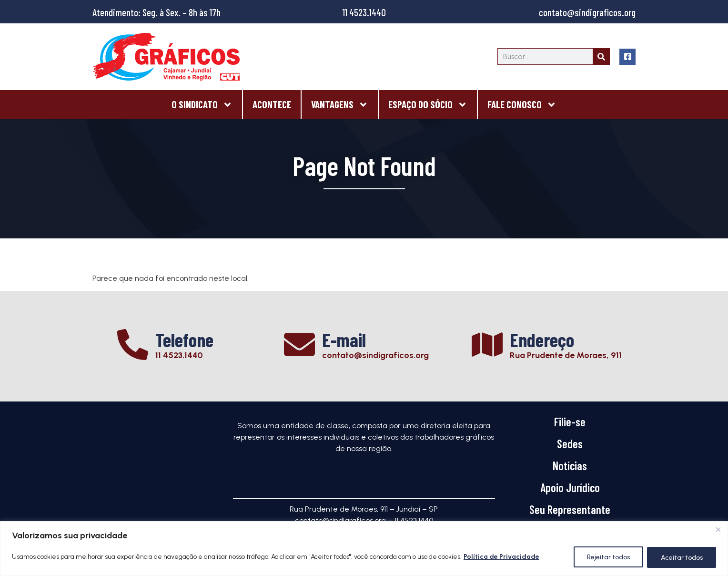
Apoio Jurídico (570, 488)
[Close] (718, 529)
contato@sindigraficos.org (587, 12)
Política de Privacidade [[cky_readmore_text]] (501, 557)
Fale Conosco (522, 105)
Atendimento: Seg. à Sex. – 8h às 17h (157, 12)
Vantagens (340, 105)
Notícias (570, 466)
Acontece (272, 104)
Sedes (570, 444)
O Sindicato (202, 105)
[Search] (601, 57)
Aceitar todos (681, 557)
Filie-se (570, 422)
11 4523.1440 (364, 12)
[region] (364, 549)
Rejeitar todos (607, 557)
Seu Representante (570, 509)
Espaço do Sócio (428, 105)
